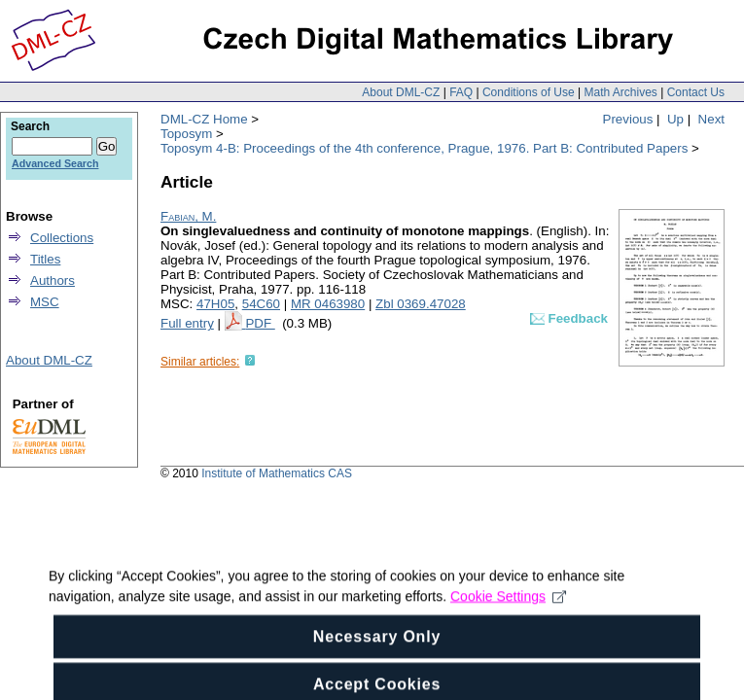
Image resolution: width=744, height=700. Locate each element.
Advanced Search (55, 163)
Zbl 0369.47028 (421, 304)
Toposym (186, 134)
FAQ (461, 92)
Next (711, 119)
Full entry (187, 323)
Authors (53, 280)
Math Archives (620, 92)
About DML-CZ (401, 92)
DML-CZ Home (204, 119)
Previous (628, 119)
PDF (260, 323)
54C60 (261, 304)
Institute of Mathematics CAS (277, 473)
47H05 (215, 304)
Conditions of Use (529, 92)
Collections (62, 238)
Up (675, 119)
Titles (45, 259)
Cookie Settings (508, 605)
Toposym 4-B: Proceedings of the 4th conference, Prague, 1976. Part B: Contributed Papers (424, 148)
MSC (45, 302)
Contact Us (696, 92)
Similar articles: (200, 362)
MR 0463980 (328, 304)
